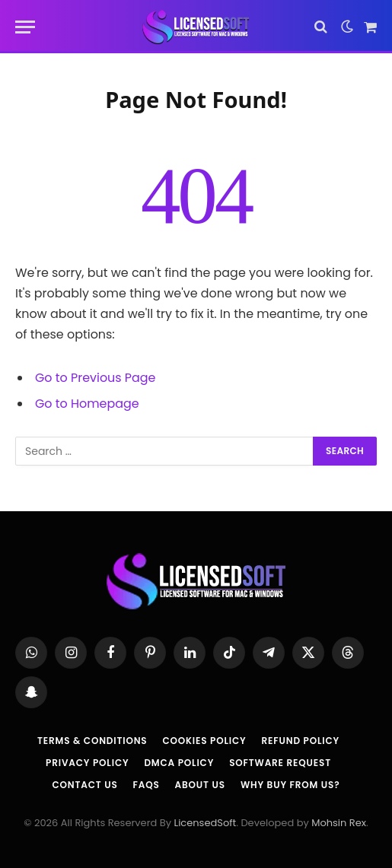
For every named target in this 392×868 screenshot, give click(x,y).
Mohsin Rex (339, 823)
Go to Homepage (87, 404)
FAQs (147, 785)
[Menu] (25, 27)
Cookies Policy (204, 741)
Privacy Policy (87, 763)
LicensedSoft (206, 823)
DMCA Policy (179, 763)
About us (200, 785)
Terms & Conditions (92, 741)
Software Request (280, 763)
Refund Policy (301, 741)
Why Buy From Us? (290, 785)
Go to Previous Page (96, 378)
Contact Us (84, 785)
